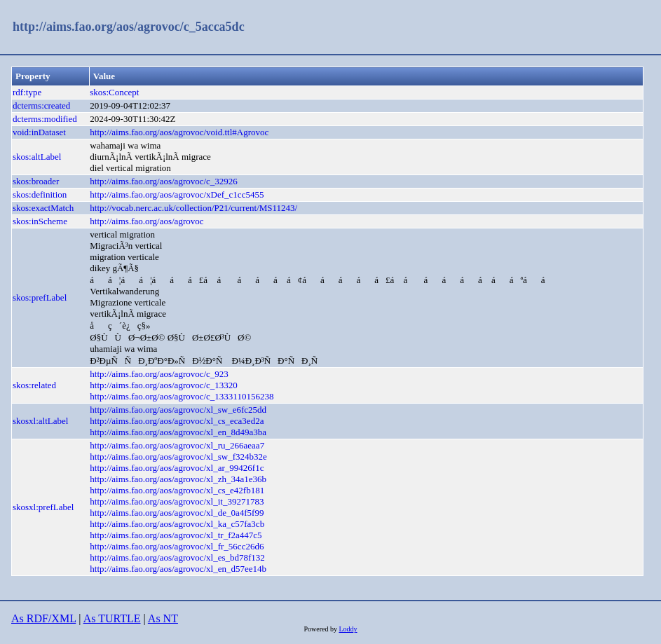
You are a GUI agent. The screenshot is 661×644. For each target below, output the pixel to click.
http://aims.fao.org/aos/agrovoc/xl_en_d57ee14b (178, 569)
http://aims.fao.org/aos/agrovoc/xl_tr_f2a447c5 (176, 535)
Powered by (321, 629)
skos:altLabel (37, 157)
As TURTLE (112, 618)
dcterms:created (41, 105)
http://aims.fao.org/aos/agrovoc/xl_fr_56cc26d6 (177, 546)
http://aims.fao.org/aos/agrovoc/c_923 (159, 374)
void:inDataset (39, 132)
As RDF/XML (43, 618)
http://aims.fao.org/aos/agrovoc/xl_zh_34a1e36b (178, 479)
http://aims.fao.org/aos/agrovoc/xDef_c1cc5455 (177, 194)
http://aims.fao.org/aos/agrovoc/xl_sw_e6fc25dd (178, 410)
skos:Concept (114, 92)
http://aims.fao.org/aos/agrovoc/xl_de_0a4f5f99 (177, 513)
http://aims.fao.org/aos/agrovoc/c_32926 (164, 181)
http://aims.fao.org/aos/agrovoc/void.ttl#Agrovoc (179, 132)
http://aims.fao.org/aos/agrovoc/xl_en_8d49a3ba (178, 432)
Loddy (348, 629)
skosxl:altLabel (40, 421)
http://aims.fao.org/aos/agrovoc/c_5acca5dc (129, 27)
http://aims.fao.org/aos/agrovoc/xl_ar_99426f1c (177, 468)
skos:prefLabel (40, 297)
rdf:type (27, 92)
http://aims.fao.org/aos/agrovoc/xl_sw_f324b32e (178, 457)
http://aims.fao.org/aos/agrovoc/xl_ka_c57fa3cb (177, 524)
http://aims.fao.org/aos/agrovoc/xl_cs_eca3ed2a (177, 421)
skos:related (34, 385)
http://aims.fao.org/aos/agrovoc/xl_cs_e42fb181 (177, 490)
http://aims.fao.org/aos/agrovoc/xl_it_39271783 (177, 501)
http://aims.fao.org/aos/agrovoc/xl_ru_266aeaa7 (177, 445)
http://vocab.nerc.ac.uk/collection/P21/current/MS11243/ (193, 208)
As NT (163, 618)
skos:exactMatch (43, 208)
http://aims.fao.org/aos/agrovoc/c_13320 (164, 385)
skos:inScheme (40, 221)
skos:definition (40, 194)
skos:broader (36, 181)
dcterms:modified (45, 119)
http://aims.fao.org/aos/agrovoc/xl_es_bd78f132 (177, 557)
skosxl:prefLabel (43, 507)
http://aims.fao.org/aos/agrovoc (146, 221)
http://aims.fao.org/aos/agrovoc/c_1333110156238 (182, 396)
